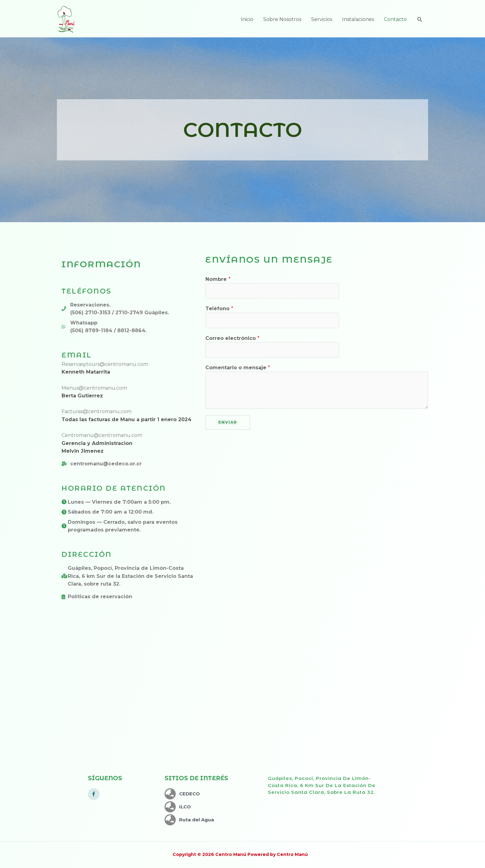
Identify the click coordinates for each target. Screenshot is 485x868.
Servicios (322, 19)
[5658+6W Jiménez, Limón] (242, 698)
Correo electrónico (232, 338)
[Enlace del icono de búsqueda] (420, 20)
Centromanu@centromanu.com (102, 435)
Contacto (395, 19)
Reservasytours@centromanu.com (105, 364)
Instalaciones (358, 19)
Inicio (247, 19)
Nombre (218, 279)
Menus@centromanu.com (94, 388)
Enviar (228, 422)
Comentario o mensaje (238, 368)
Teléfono (219, 309)
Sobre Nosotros (282, 19)
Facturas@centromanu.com (97, 411)
